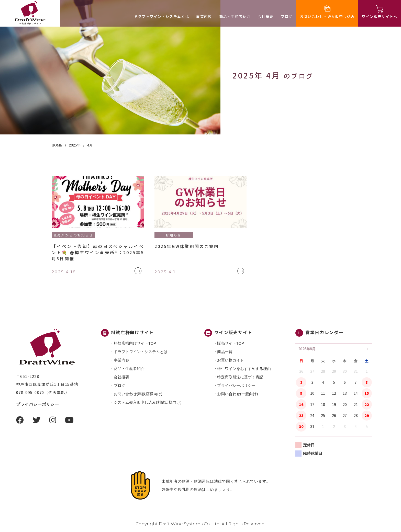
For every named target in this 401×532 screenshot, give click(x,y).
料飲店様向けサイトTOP (135, 343)
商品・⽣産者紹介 (235, 16)
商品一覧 (225, 352)
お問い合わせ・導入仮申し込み (327, 16)
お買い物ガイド (231, 360)
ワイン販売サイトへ (380, 16)
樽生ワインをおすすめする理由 (244, 369)
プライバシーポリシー (38, 404)
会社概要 (266, 16)
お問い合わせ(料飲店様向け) (138, 394)
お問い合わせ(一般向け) (238, 394)
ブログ (287, 16)
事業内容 (204, 16)
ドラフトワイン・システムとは (162, 16)
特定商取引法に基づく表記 (240, 377)
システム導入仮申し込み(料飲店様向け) (148, 402)
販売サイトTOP (231, 343)
